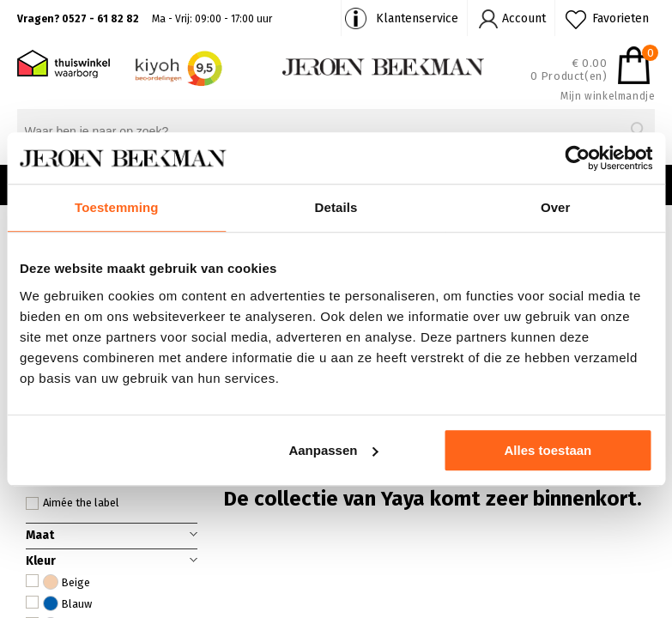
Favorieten (621, 18)
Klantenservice (417, 18)
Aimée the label (73, 503)
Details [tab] (336, 207)
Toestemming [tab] (117, 207)
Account (524, 18)
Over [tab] (556, 207)
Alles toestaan (548, 450)
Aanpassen (333, 450)
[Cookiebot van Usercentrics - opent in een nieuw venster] (577, 158)
